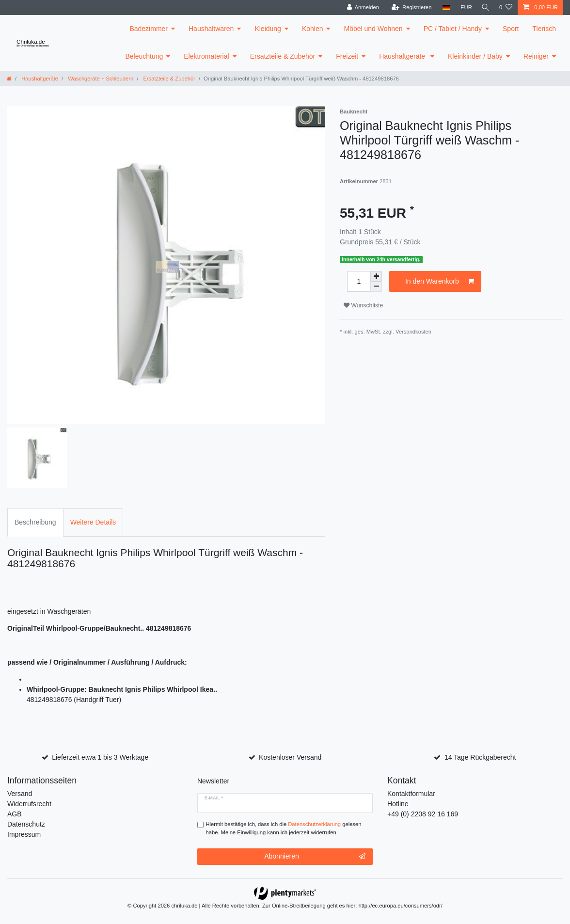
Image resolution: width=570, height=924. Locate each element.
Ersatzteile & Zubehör (283, 56)
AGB (15, 814)
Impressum (24, 834)
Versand (20, 794)
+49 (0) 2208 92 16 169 (423, 814)
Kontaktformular (411, 794)
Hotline (398, 804)
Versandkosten (413, 332)
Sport (511, 29)
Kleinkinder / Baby (475, 56)
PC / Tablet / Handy (453, 29)
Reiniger (536, 56)
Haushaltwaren (211, 29)
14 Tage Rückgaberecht (480, 757)
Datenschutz (26, 824)
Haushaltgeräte (403, 56)
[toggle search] (484, 8)
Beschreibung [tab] (35, 522)
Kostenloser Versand (290, 757)
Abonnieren (315, 857)
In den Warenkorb (440, 282)
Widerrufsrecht (29, 804)
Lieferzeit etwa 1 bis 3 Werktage (100, 757)
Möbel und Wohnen (373, 29)
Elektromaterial (206, 56)
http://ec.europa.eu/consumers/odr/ (400, 906)
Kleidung (268, 29)
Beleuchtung (144, 56)
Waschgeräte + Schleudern (100, 79)
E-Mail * (214, 798)
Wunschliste (363, 305)
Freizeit (347, 56)
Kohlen (313, 29)
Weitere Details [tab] (93, 522)
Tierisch (545, 29)
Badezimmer (149, 29)
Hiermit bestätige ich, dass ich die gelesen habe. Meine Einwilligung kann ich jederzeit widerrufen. (284, 828)
